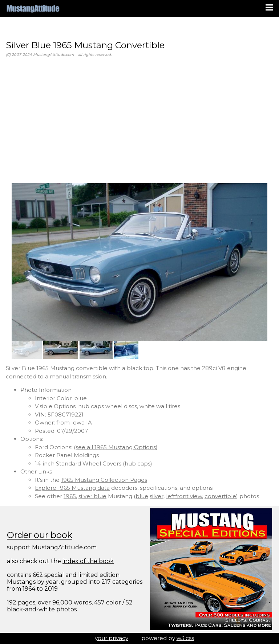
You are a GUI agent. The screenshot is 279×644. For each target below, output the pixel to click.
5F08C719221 (66, 415)
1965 (70, 496)
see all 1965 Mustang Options (116, 447)
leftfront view (184, 496)
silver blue (92, 496)
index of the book (88, 561)
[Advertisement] (139, 120)
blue (142, 496)
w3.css (185, 638)
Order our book (40, 535)
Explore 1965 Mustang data (72, 488)
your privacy (112, 638)
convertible (220, 496)
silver (157, 496)
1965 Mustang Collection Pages (104, 480)
